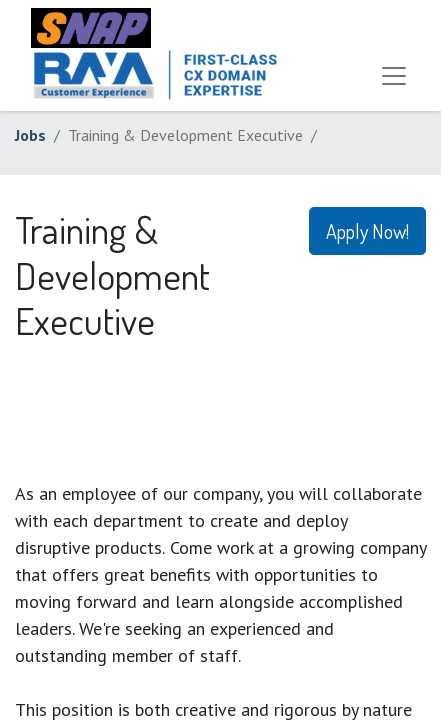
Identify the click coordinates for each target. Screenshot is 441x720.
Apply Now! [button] (367, 231)
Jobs (30, 135)
